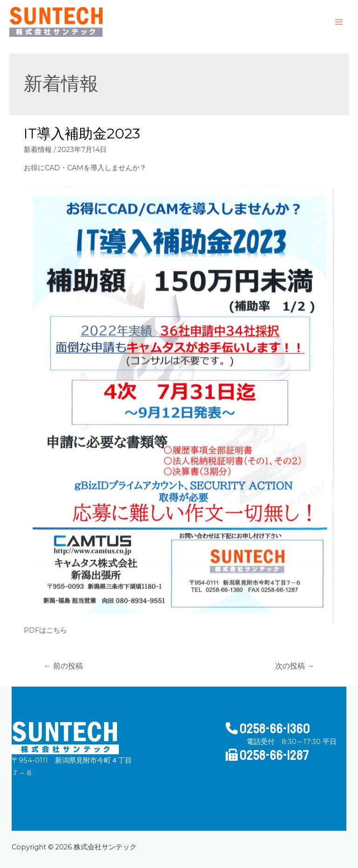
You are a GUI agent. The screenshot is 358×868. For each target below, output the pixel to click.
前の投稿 (63, 666)
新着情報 (38, 150)
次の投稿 (295, 666)
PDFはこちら (45, 630)
